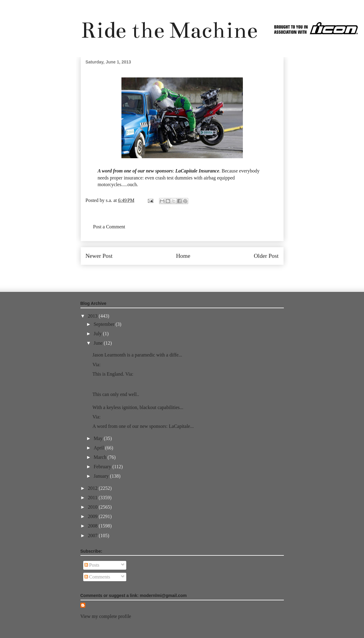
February (103, 467)
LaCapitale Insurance (197, 171)
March (100, 457)
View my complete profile (106, 616)
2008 (93, 526)
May (99, 438)
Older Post (266, 256)
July (98, 334)
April (99, 448)
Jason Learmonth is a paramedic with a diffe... (137, 355)
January (102, 476)
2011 (93, 498)
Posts (92, 565)
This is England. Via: (113, 374)
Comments (97, 577)
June (99, 343)
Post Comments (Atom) (195, 274)
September (104, 324)
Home (183, 256)
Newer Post (99, 256)
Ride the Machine (169, 30)
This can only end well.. (116, 394)
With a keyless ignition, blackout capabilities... (138, 407)
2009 (93, 516)
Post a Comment (109, 227)
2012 (93, 488)
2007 (93, 536)
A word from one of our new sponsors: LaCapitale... (143, 426)
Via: (96, 365)
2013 (93, 316)
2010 (93, 507)
